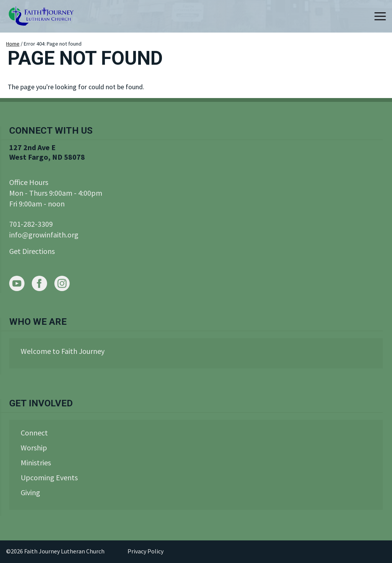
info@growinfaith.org (44, 235)
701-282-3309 (31, 224)
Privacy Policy (145, 551)
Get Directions (32, 251)
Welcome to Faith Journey (63, 351)
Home (13, 44)
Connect (34, 433)
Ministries (36, 462)
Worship (34, 448)
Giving (30, 492)
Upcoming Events (49, 477)
